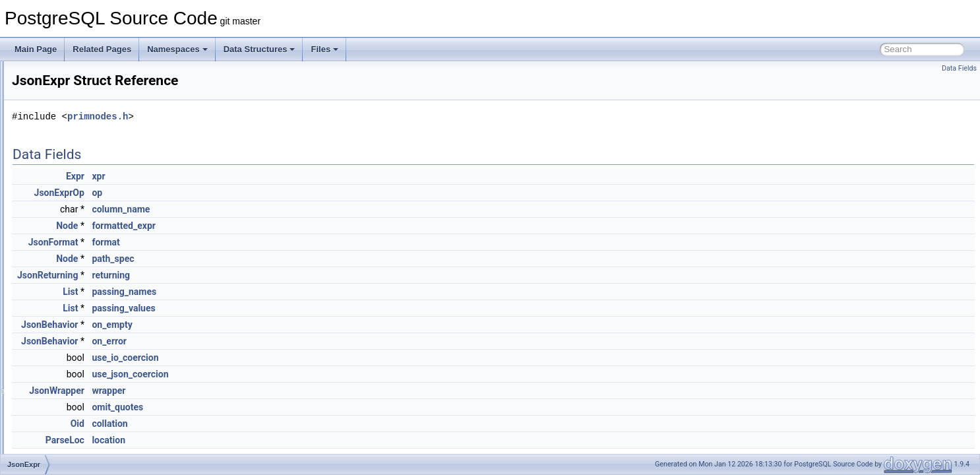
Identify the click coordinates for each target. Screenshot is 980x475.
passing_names (289, 292)
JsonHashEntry (70, 322)
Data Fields (959, 68)
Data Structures (260, 49)
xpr (263, 176)
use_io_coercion (290, 358)
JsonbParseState (74, 191)
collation (274, 424)
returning (276, 275)
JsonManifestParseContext (91, 409)
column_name (286, 209)
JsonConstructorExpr (80, 235)
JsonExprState (69, 278)
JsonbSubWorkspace (81, 206)
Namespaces (177, 49)
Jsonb (54, 75)
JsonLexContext (72, 380)
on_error (274, 341)
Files (324, 49)
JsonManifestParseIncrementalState (107, 424)
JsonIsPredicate (72, 351)
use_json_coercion (295, 374)
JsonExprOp (224, 193)
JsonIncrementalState (82, 336)
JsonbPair (61, 177)
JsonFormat (64, 293)
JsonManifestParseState (86, 438)
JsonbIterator (67, 162)
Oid (242, 424)
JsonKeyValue (69, 365)
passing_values (288, 308)
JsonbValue (64, 220)
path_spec (278, 259)
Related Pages (102, 49)
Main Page (36, 49)
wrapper (273, 391)
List (235, 292)
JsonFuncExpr (69, 307)
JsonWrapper (222, 391)
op (262, 193)
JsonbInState (67, 148)
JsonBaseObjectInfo (79, 104)
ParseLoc (230, 440)
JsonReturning (212, 275)
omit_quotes (282, 407)
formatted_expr (289, 226)
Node (232, 226)
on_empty (277, 325)
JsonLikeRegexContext (84, 395)
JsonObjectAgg (70, 453)
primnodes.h (262, 116)
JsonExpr (60, 264)
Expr (240, 176)
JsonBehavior (68, 133)
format (270, 242)
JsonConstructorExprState (90, 249)
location (273, 440)
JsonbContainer (71, 119)
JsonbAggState (70, 90)
